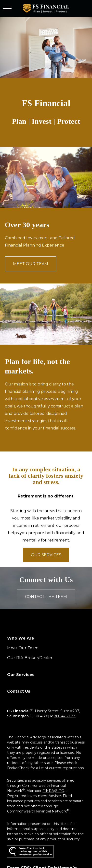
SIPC (59, 695)
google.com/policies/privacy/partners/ (39, 823)
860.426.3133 (65, 620)
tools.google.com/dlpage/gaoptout (37, 838)
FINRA (48, 695)
